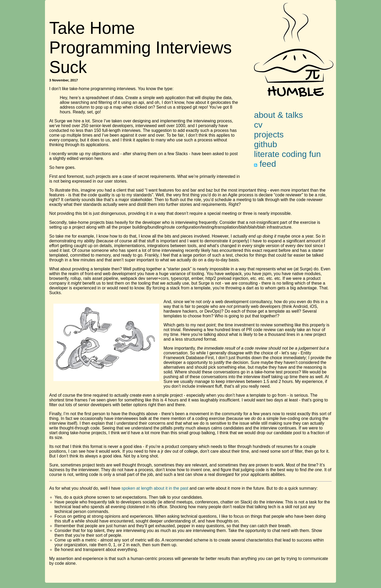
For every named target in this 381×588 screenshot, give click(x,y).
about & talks (278, 115)
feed (265, 164)
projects (269, 135)
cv (258, 125)
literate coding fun (287, 154)
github (266, 144)
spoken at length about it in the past (155, 488)
